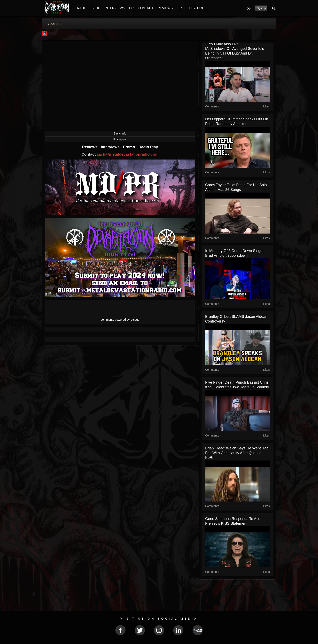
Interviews (111, 147)
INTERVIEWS (115, 8)
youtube (55, 24)
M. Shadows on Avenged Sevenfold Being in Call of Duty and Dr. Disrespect (235, 53)
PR (131, 8)
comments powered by (120, 320)
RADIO (82, 8)
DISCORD (197, 8)
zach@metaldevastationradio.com (128, 154)
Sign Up (261, 8)
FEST (181, 8)
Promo (129, 147)
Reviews (90, 147)
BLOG (96, 8)
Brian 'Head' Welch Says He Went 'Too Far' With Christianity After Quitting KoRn (237, 453)
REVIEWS (165, 8)
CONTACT (146, 8)
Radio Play (148, 147)
